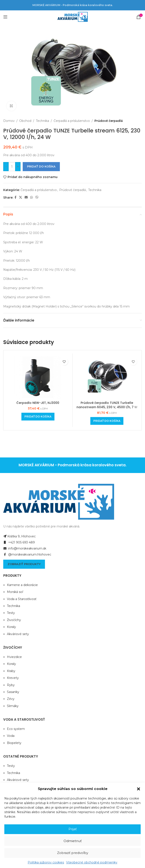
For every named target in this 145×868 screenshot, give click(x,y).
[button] (139, 789)
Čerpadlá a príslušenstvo (72, 121)
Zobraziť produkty (24, 564)
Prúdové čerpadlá (109, 121)
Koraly (11, 627)
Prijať (73, 829)
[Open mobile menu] (5, 17)
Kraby (11, 671)
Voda (11, 736)
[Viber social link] (37, 197)
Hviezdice (14, 657)
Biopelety (14, 743)
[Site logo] (73, 17)
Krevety (13, 678)
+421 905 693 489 (19, 542)
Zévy (11, 699)
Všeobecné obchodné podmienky (92, 862)
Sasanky (13, 692)
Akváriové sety (18, 634)
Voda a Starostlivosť (22, 599)
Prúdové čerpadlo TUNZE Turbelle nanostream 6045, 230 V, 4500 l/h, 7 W (107, 405)
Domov (9, 121)
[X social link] (21, 197)
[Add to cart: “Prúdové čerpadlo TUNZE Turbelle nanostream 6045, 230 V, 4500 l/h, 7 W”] (107, 421)
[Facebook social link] (15, 197)
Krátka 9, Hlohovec (19, 536)
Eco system (16, 729)
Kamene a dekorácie (22, 585)
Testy (11, 613)
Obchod (25, 121)
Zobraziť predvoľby (73, 853)
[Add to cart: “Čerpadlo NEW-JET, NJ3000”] (38, 417)
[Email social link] (26, 197)
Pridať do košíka (41, 166)
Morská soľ (15, 592)
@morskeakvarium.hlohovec (27, 554)
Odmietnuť (73, 841)
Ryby (11, 685)
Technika (42, 121)
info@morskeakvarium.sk (25, 548)
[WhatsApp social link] (32, 197)
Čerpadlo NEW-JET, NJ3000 (38, 403)
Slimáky (13, 706)
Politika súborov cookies (46, 862)
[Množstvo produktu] (12, 167)
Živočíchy (14, 620)
